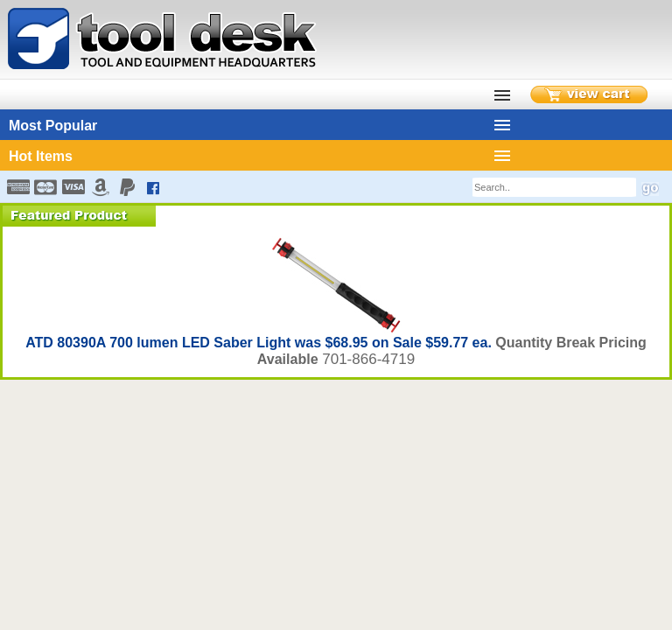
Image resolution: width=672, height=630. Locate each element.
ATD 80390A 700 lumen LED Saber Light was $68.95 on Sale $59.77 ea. (260, 343)
